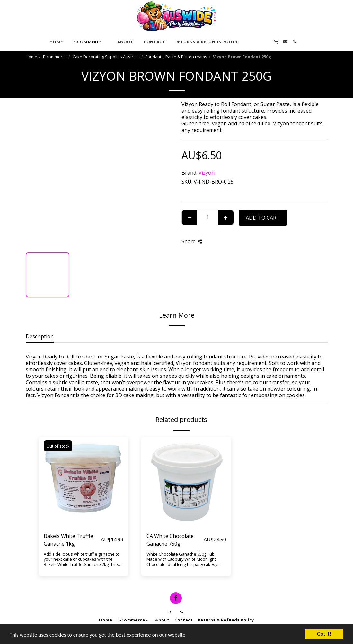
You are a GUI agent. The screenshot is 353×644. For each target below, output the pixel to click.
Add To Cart (263, 218)
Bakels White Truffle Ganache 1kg (68, 540)
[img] (84, 482)
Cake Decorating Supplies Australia (106, 57)
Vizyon (207, 173)
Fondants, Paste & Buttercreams (176, 57)
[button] (248, 42)
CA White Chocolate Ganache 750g (170, 540)
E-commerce (55, 57)
